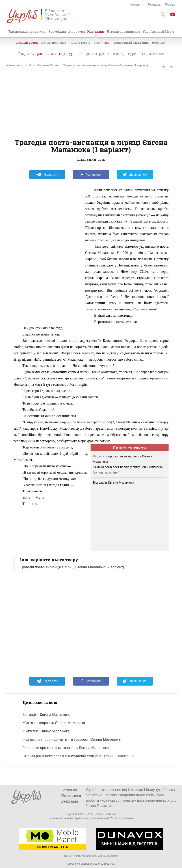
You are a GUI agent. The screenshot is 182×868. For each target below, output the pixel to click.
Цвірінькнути (135, 175)
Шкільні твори (27, 43)
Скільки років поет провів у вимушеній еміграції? (128, 467)
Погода (170, 4)
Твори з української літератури (47, 53)
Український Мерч (158, 31)
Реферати (159, 43)
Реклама (154, 4)
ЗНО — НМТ (102, 43)
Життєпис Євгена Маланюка (46, 731)
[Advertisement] (91, 103)
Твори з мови (152, 53)
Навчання (96, 33)
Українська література (27, 31)
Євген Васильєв (106, 814)
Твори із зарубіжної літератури (108, 53)
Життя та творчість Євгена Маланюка (54, 723)
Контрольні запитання (131, 43)
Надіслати (47, 175)
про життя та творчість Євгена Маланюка (66, 748)
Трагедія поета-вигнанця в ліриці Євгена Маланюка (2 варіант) (72, 567)
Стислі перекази (54, 43)
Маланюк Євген (47, 65)
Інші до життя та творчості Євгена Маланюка (71, 739)
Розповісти (91, 175)
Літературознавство (123, 31)
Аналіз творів (80, 43)
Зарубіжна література (67, 31)
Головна (69, 790)
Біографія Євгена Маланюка (113, 483)
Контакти (137, 4)
